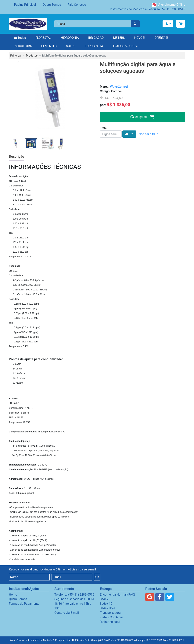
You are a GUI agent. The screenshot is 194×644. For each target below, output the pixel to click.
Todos (20, 38)
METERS (119, 38)
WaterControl (119, 87)
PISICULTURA (23, 46)
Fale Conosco (74, 5)
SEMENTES (49, 46)
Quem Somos (49, 5)
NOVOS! (140, 38)
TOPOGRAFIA (94, 46)
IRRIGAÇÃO (96, 38)
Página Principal (22, 5)
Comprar (142, 117)
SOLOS (71, 46)
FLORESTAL (43, 38)
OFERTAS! (161, 38)
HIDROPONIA (70, 38)
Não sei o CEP (148, 134)
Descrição (17, 156)
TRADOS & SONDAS (126, 46)
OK (129, 134)
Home (13, 595)
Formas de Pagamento (24, 604)
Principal (16, 56)
